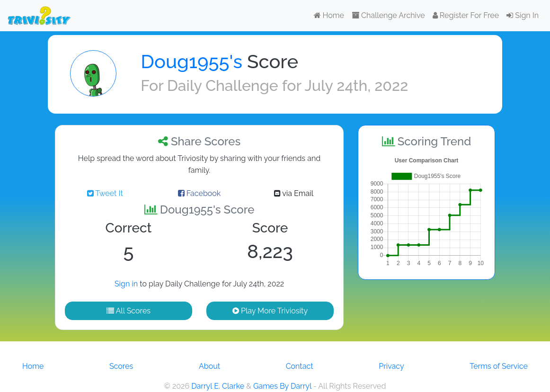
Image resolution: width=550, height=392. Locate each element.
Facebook (200, 193)
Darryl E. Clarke (218, 386)
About (209, 366)
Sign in (126, 284)
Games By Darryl (282, 386)
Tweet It (105, 193)
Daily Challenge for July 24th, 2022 (288, 85)
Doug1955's (191, 61)
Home (329, 15)
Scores (121, 366)
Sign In (523, 15)
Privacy (391, 366)
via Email (294, 193)
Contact (300, 366)
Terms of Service (499, 366)
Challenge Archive (388, 15)
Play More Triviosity (270, 311)
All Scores (129, 311)
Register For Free (466, 15)
